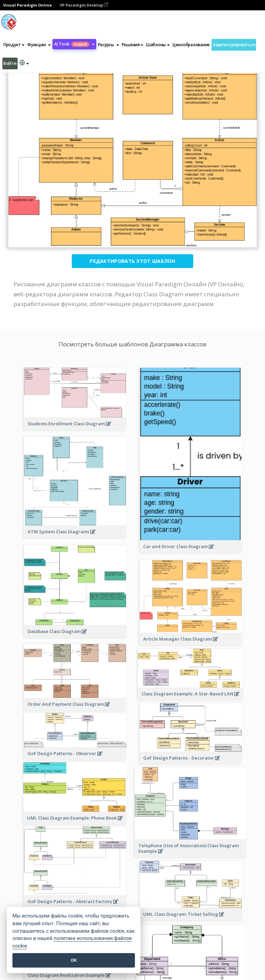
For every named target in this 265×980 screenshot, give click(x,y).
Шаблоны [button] (158, 45)
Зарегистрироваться (234, 45)
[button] (39, 45)
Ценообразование (191, 45)
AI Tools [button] (74, 44)
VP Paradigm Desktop (84, 5)
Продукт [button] (14, 45)
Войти (10, 63)
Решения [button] (132, 45)
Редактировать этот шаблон (132, 261)
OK (74, 960)
